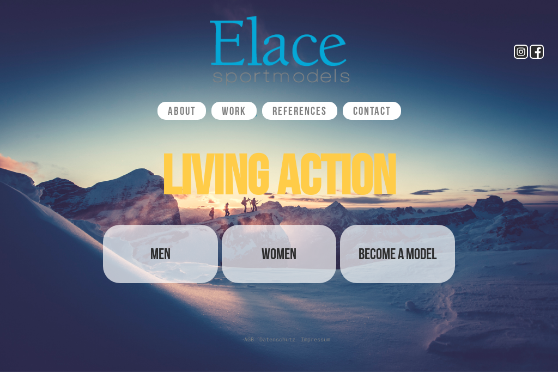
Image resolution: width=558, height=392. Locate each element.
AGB (249, 339)
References (300, 111)
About (182, 111)
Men (160, 254)
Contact (372, 111)
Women (279, 254)
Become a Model (398, 254)
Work (234, 111)
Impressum (316, 339)
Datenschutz (277, 339)
